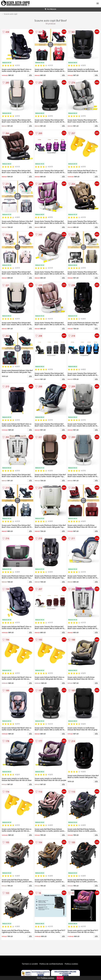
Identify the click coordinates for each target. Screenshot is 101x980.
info (30, 75)
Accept (60, 978)
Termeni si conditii (30, 964)
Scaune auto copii (11, 14)
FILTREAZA (50, 9)
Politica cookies (71, 964)
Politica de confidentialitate (51, 964)
